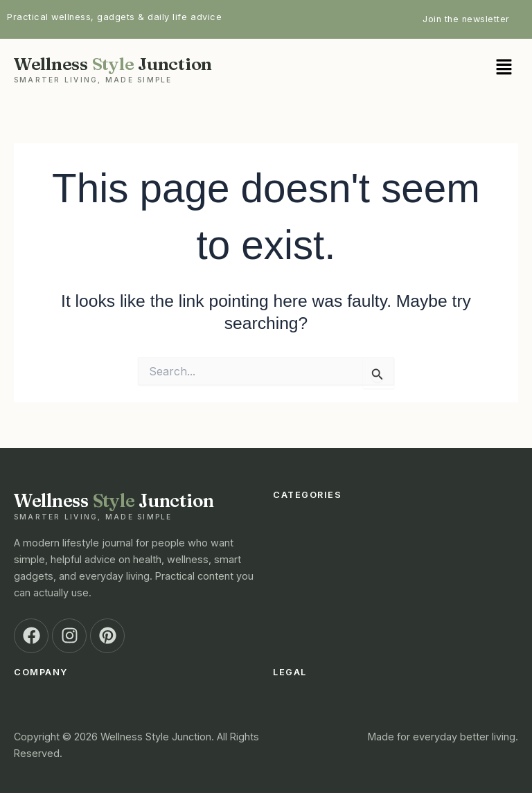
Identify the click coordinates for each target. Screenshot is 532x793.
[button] (396, 68)
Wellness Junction (136, 69)
